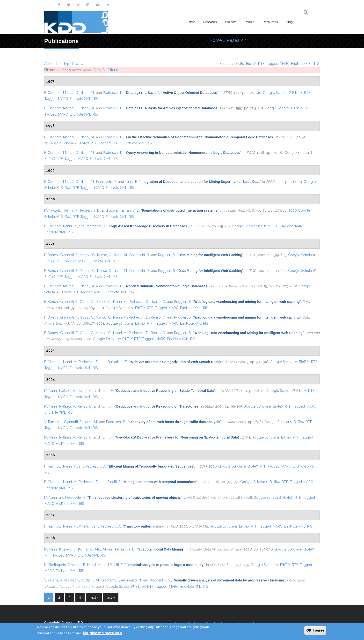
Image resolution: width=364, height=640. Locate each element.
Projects (231, 22)
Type (67, 64)
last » (111, 597)
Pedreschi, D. (113, 93)
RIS (317, 64)
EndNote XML (302, 64)
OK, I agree (315, 630)
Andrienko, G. (161, 580)
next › (94, 597)
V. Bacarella (53, 422)
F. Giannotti (53, 93)
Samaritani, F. (117, 362)
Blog (289, 22)
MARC (285, 64)
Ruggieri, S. (167, 255)
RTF (261, 64)
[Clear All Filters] (105, 70)
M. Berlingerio (55, 565)
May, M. (101, 549)
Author (49, 64)
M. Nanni (51, 391)
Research (210, 22)
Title (59, 64)
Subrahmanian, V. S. (124, 210)
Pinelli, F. (114, 482)
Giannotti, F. (69, 255)
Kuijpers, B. (68, 549)
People (250, 22)
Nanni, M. (87, 93)
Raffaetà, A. (68, 391)
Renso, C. (105, 255)
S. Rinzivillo (53, 580)
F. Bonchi (51, 255)
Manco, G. (71, 93)
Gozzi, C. (87, 302)
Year (77, 64)
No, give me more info (102, 633)
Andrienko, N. (131, 580)
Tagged (272, 64)
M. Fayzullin (53, 210)
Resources (270, 22)
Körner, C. (86, 549)
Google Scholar (277, 93)
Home (191, 22)
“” (171, 93)
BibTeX (251, 64)
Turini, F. (131, 182)
